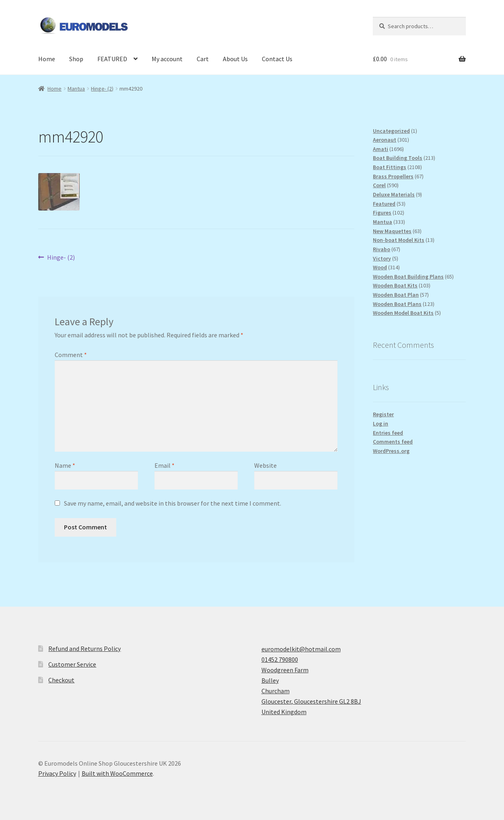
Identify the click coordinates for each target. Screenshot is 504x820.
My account (167, 59)
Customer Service (72, 664)
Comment (71, 355)
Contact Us (277, 59)
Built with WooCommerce (117, 773)
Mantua (76, 89)
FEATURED (112, 59)
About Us (235, 59)
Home (47, 59)
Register (383, 414)
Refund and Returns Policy (84, 649)
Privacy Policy (57, 773)
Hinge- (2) (102, 89)
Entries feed (388, 433)
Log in (381, 423)
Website (265, 465)
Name (65, 465)
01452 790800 (280, 659)
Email (165, 465)
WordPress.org (391, 451)
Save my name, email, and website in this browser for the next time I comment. (173, 503)
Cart (203, 59)
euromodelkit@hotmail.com (301, 649)
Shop (76, 59)
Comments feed (393, 442)
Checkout (61, 680)
